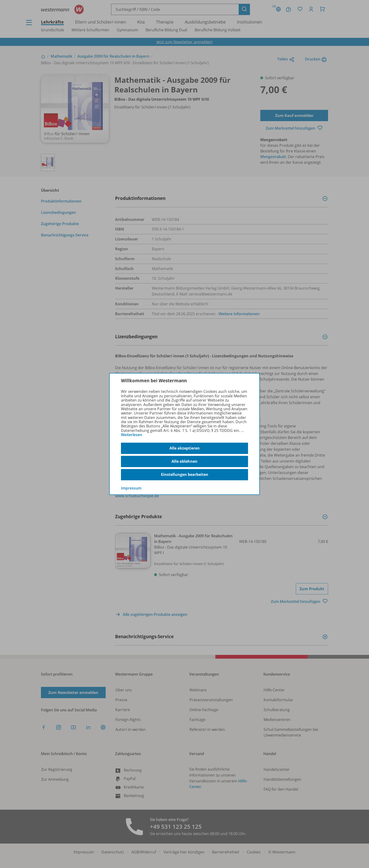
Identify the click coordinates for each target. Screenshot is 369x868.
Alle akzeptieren (185, 448)
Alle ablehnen (184, 461)
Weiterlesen (132, 435)
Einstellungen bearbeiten (185, 474)
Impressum (131, 488)
